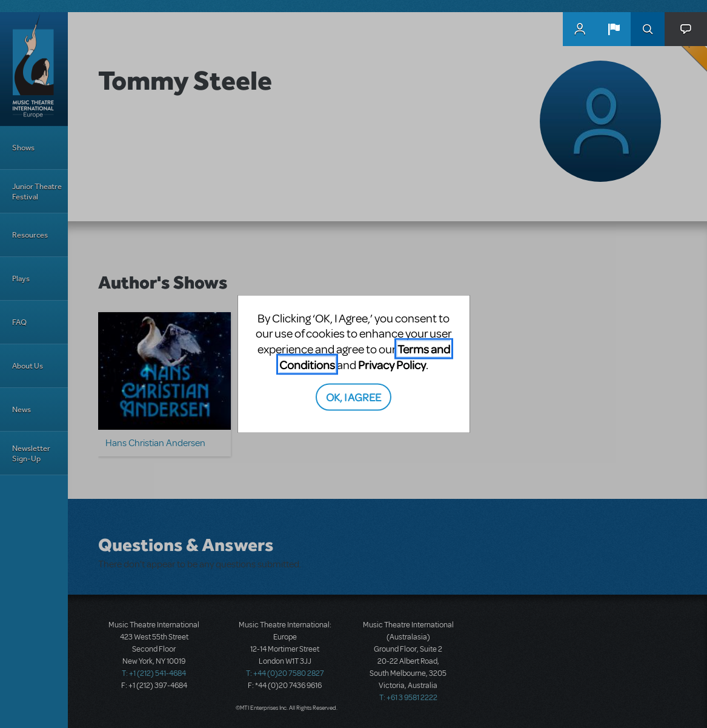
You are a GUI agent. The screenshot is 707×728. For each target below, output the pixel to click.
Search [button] (648, 29)
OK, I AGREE (353, 397)
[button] (614, 29)
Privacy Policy (392, 364)
